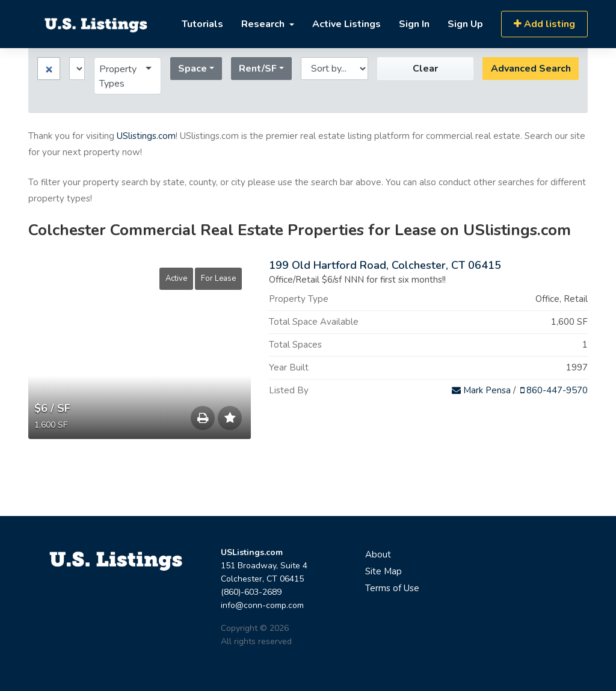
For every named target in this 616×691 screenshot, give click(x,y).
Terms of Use (392, 588)
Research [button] (264, 24)
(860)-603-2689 (251, 592)
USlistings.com (146, 136)
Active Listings (346, 24)
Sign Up (465, 24)
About (378, 554)
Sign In (414, 24)
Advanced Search (462, 69)
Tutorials (202, 24)
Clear (357, 69)
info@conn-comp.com (262, 605)
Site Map (383, 571)
